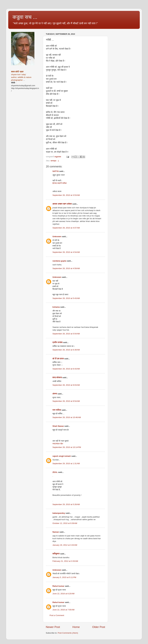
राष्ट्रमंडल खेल (58, 444)
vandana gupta (59, 261)
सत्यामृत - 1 (55, 161)
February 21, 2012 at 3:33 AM (65, 561)
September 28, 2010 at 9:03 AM (66, 385)
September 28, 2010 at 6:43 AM (66, 369)
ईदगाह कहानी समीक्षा (60, 183)
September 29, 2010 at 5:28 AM (66, 504)
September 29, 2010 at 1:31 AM (66, 463)
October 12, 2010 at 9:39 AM (65, 523)
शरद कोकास (57, 377)
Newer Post (53, 627)
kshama (56, 307)
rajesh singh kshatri (62, 456)
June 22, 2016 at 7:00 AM (63, 610)
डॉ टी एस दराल (58, 359)
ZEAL (55, 472)
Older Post (99, 627)
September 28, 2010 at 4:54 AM (66, 252)
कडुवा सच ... (25, 17)
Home (76, 627)
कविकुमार (56, 554)
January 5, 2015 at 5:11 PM (64, 577)
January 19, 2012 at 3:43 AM (65, 545)
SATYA (56, 171)
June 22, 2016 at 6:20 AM (63, 594)
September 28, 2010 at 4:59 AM (66, 268)
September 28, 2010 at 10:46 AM (67, 417)
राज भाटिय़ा (57, 410)
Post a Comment (57, 615)
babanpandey (59, 513)
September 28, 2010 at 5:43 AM (66, 298)
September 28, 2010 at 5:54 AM (66, 334)
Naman (56, 532)
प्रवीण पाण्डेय (58, 342)
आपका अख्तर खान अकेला (62, 204)
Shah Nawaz (58, 426)
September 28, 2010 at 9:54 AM (66, 401)
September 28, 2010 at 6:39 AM (66, 350)
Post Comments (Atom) (68, 633)
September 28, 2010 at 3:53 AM (66, 195)
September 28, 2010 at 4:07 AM (66, 228)
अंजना (55, 394)
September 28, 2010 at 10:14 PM (67, 447)
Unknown (57, 236)
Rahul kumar (58, 586)
